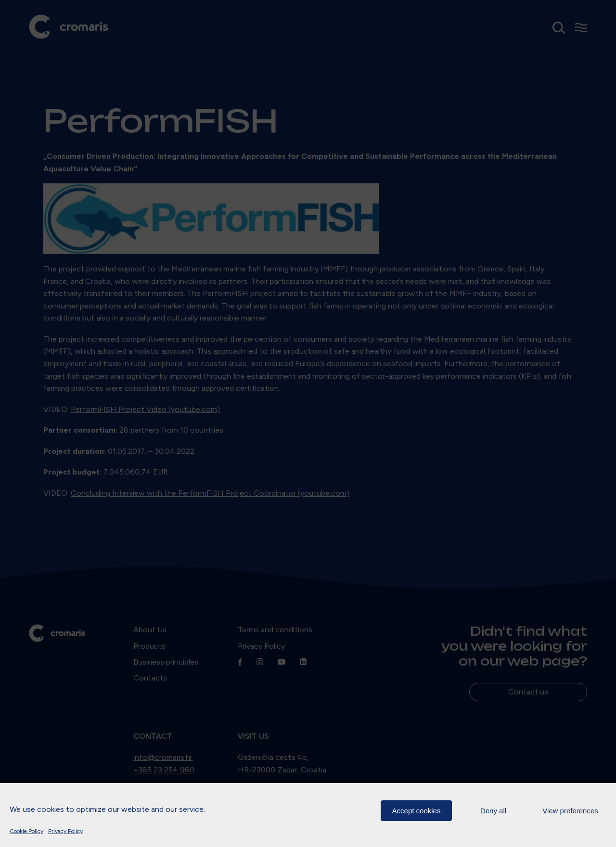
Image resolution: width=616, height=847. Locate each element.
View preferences (570, 811)
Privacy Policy (65, 831)
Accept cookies (417, 811)
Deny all (493, 811)
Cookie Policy (26, 831)
